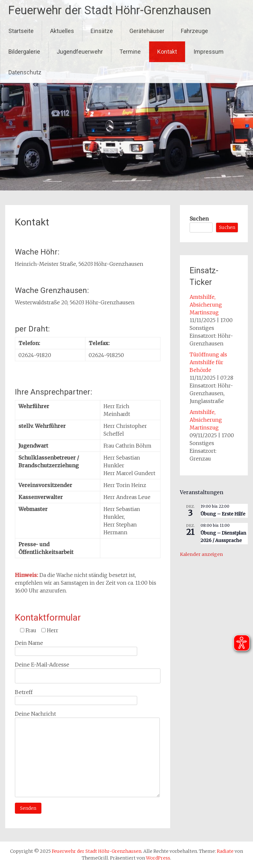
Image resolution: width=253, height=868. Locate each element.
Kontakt (167, 52)
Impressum (209, 52)
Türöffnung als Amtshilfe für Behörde (208, 362)
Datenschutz (25, 72)
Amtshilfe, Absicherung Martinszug (206, 305)
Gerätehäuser (147, 31)
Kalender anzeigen (201, 554)
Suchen (199, 219)
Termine (130, 52)
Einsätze (102, 31)
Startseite (21, 31)
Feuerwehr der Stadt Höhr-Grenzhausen (110, 10)
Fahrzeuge (194, 31)
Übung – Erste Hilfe (223, 514)
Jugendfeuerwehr (80, 52)
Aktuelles (62, 31)
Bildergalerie (24, 52)
